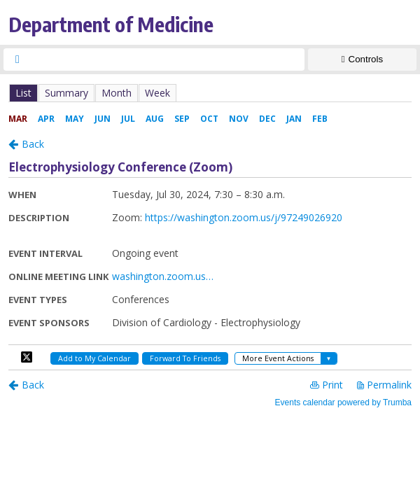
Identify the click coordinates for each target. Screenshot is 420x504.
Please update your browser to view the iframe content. (210, 93)
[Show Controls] (362, 59)
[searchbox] (167, 59)
